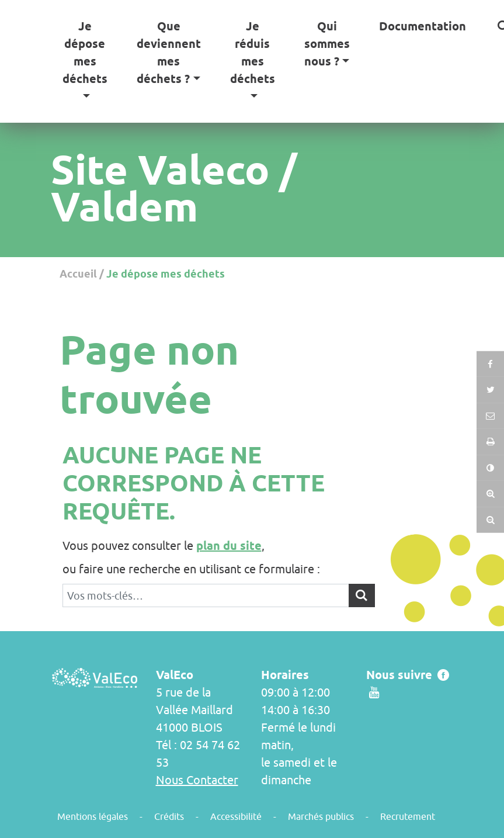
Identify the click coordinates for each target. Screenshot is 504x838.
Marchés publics (321, 816)
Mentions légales (93, 816)
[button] (490, 441)
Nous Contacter (197, 780)
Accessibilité (236, 816)
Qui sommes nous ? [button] (327, 44)
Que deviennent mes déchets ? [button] (169, 53)
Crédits (169, 816)
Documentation (423, 26)
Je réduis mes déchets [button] (253, 53)
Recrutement (408, 816)
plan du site (229, 546)
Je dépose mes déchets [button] (85, 53)
